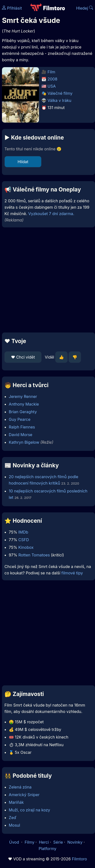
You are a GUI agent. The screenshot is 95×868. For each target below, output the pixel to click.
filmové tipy (72, 573)
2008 (53, 79)
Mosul (15, 825)
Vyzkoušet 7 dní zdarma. (51, 214)
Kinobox (26, 547)
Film (51, 72)
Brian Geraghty (23, 412)
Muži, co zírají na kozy (29, 810)
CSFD (24, 540)
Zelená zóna (20, 787)
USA (52, 86)
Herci (44, 842)
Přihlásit (12, 8)
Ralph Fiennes (22, 427)
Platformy (47, 849)
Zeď (13, 818)
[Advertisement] (46, 280)
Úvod (15, 842)
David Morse (21, 435)
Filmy (30, 842)
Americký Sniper (24, 795)
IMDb (23, 532)
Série (58, 842)
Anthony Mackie (24, 404)
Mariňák (16, 802)
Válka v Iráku (59, 100)
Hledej (85, 8)
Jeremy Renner (23, 396)
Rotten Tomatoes (34, 555)
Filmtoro (79, 859)
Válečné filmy (60, 93)
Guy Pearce (20, 419)
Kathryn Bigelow (24, 442)
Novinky (75, 842)
